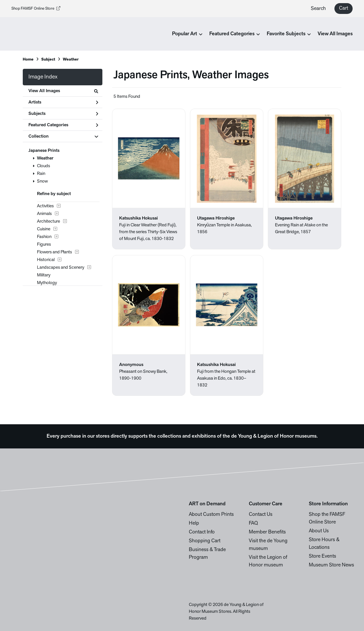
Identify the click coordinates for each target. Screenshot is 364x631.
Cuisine (44, 229)
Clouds (44, 166)
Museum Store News (331, 565)
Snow (42, 181)
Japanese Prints (44, 151)
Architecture (48, 222)
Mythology (47, 283)
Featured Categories (63, 125)
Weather (45, 158)
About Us (319, 531)
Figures (44, 245)
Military (44, 275)
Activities (45, 206)
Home (28, 60)
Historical (46, 260)
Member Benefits (267, 532)
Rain (41, 174)
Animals (44, 214)
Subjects (63, 114)
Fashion (44, 237)
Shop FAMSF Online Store (36, 9)
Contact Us (261, 515)
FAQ (253, 523)
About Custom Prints (211, 515)
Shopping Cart (205, 541)
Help (194, 523)
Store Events (322, 556)
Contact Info (202, 532)
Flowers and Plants (54, 252)
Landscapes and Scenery (61, 268)
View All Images (335, 34)
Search (318, 9)
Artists (63, 102)
